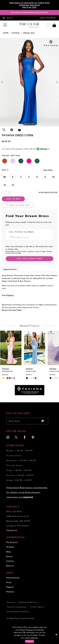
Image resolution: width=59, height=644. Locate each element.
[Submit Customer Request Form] (29, 259)
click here (34, 638)
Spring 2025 (29, 33)
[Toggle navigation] (5, 25)
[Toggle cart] (54, 25)
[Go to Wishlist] (48, 25)
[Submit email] (43, 421)
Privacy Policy (37, 607)
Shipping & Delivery (28, 602)
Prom (9, 582)
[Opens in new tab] (30, 390)
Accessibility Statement (18, 612)
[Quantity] (6, 193)
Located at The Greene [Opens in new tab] (18, 526)
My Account (12, 542)
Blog (8, 552)
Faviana (16, 33)
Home (6, 33)
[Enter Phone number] (23, 237)
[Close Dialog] (56, 635)
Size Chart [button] (48, 170)
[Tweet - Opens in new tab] (4, 130)
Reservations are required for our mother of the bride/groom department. (29, 4)
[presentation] (11, 348)
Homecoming (13, 578)
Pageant (10, 587)
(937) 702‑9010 (14, 512)
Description (10, 269)
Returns (10, 566)
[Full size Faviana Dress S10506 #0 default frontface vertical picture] (29, 82)
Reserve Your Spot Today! (12, 310)
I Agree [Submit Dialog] (29, 641)
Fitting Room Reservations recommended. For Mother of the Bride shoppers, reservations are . (27, 492)
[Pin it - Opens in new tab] (12, 130)
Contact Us (12, 530)
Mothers (10, 592)
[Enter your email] (27, 421)
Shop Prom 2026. (29, 7)
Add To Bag (13, 199)
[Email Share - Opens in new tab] (19, 130)
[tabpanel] (29, 82)
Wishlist (10, 547)
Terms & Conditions (17, 607)
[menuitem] (8, 437)
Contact (10, 561)
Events (9, 556)
